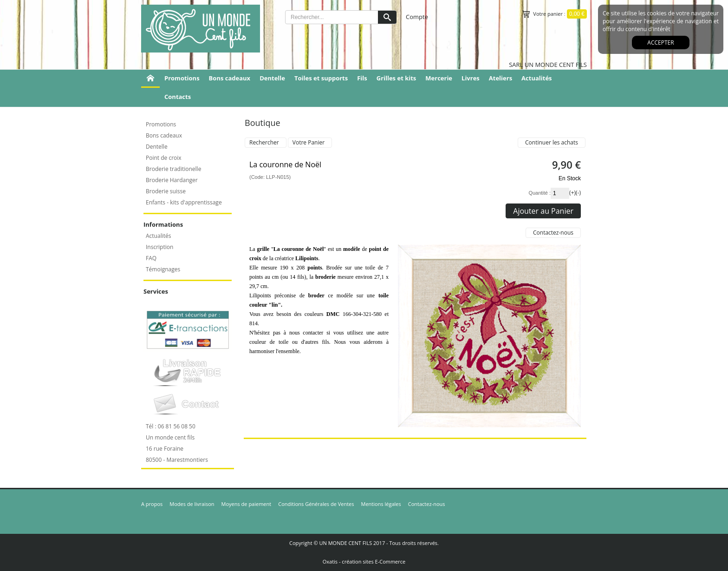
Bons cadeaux (230, 78)
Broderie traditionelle (173, 169)
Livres (471, 78)
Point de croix (164, 158)
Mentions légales (381, 504)
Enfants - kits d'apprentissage (184, 202)
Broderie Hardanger (172, 180)
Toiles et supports (321, 78)
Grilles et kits (396, 78)
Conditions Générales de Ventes (316, 504)
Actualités (536, 78)
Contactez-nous (427, 504)
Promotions (182, 78)
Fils (362, 78)
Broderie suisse (166, 191)
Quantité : (539, 193)
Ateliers (500, 78)
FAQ (151, 258)
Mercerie (439, 78)
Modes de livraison (192, 504)
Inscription (159, 247)
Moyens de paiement (247, 504)
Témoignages (163, 269)
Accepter (660, 43)
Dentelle (272, 78)
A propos (152, 504)
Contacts (178, 97)
